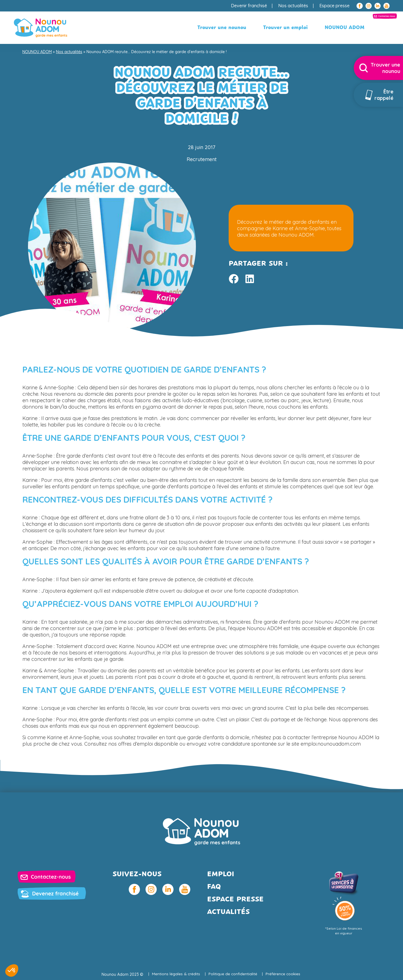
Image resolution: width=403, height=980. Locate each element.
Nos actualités (293, 6)
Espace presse (334, 6)
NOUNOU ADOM (296, 28)
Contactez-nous (354, 28)
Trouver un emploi (237, 28)
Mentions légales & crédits (175, 974)
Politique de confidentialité (233, 974)
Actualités (228, 912)
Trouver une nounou (174, 28)
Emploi (221, 874)
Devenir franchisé (249, 6)
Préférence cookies (284, 974)
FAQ (214, 887)
